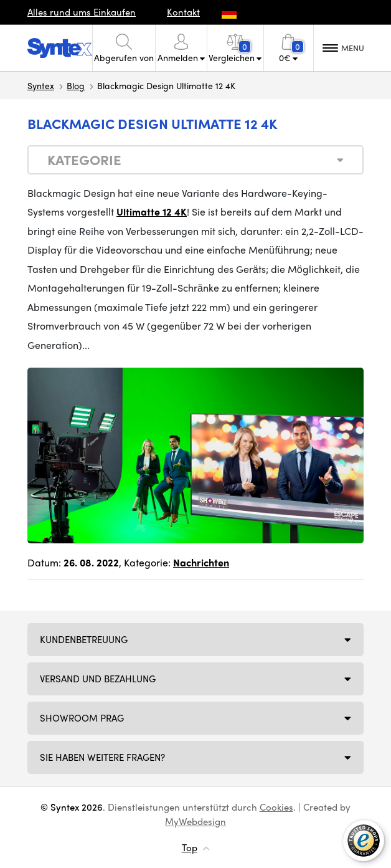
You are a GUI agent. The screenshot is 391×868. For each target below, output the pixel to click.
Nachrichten (201, 562)
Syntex (41, 85)
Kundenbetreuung (84, 639)
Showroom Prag (82, 718)
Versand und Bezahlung (98, 679)
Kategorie (84, 160)
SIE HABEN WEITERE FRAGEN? (102, 757)
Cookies (276, 807)
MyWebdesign (195, 821)
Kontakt (183, 12)
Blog (76, 85)
